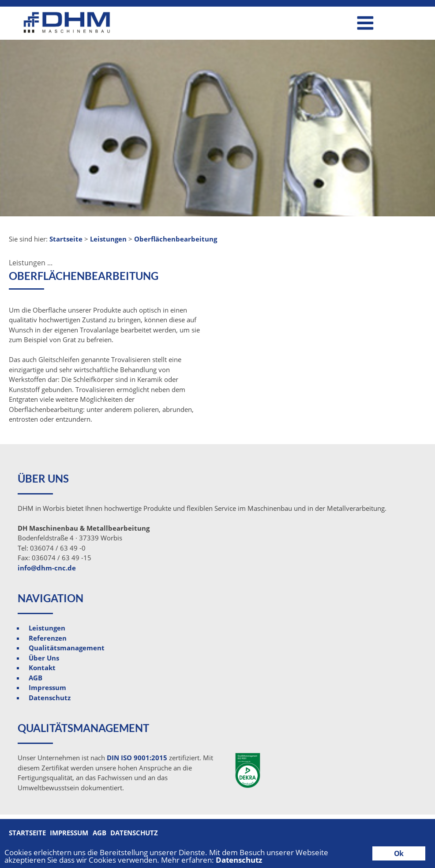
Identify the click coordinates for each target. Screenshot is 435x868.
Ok (399, 853)
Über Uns (44, 658)
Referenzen (48, 638)
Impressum (47, 687)
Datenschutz (50, 698)
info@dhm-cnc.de (47, 568)
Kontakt (42, 668)
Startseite (27, 833)
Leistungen (47, 628)
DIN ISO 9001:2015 (137, 758)
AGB (36, 678)
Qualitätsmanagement (67, 648)
